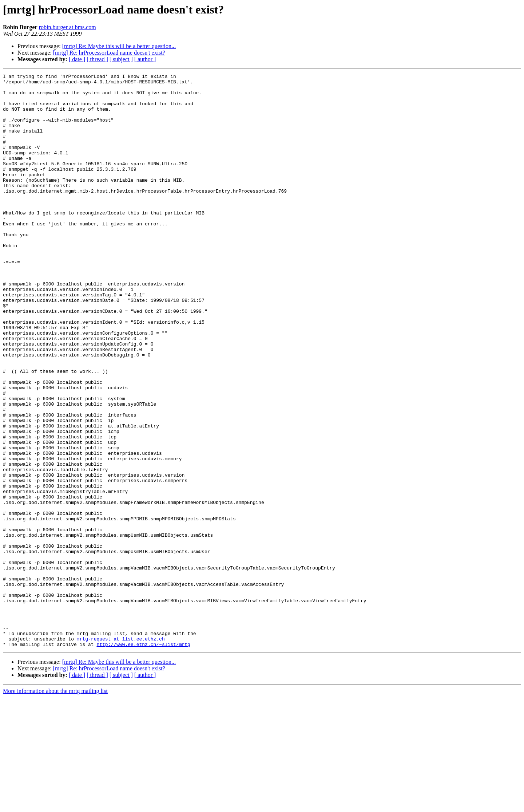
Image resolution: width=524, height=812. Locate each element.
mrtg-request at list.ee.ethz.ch (121, 752)
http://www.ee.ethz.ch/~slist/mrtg (143, 759)
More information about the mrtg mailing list (55, 806)
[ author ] (145, 59)
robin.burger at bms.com (68, 27)
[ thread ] (97, 59)
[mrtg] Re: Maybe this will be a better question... (119, 46)
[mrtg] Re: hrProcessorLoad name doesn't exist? (109, 53)
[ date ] (77, 59)
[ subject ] (121, 59)
